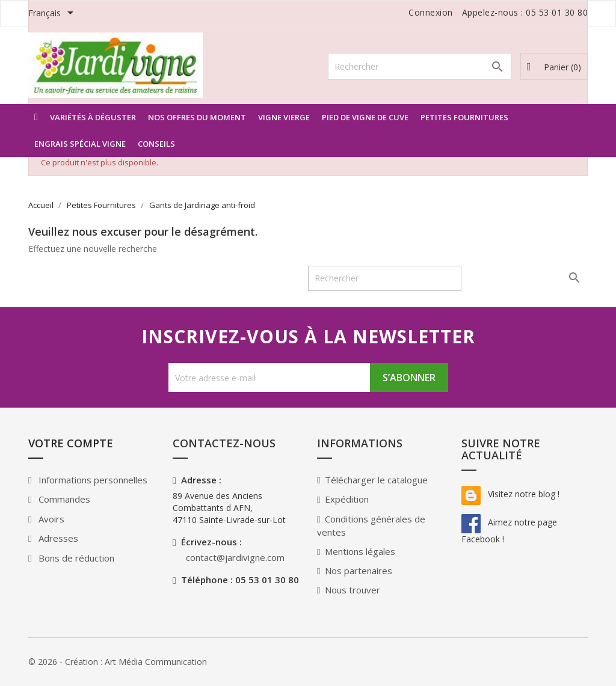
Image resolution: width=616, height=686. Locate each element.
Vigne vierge (284, 117)
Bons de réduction (75, 558)
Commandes (63, 499)
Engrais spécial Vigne (80, 144)
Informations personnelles (92, 480)
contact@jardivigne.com (235, 557)
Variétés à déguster (93, 117)
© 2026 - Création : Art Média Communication (118, 662)
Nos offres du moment (197, 117)
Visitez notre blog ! (510, 494)
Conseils (156, 144)
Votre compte (71, 443)
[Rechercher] (420, 66)
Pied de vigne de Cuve (365, 117)
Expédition (347, 499)
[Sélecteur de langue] (53, 14)
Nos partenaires (359, 571)
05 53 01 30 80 (557, 12)
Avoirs (50, 519)
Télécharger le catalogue (376, 480)
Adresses (57, 538)
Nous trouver (353, 590)
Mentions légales (360, 551)
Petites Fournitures (464, 117)
